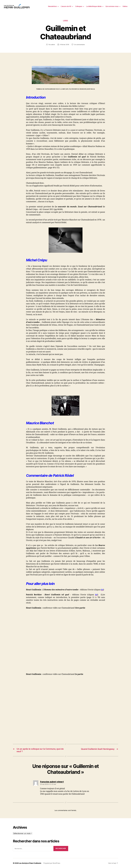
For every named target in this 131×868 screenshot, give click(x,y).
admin (53, 45)
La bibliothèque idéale (94, 6)
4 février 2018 (64, 45)
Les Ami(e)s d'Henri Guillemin (30, 863)
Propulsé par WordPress (52, 863)
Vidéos (125, 6)
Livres (65, 21)
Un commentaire (79, 45)
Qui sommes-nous (112, 6)
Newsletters (53, 6)
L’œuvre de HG (66, 6)
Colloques (79, 6)
